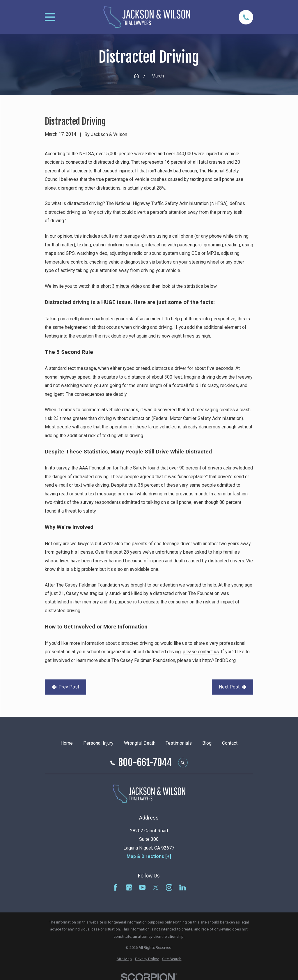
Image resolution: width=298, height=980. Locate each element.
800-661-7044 (145, 763)
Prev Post (66, 687)
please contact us (201, 652)
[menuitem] (124, 959)
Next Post (233, 687)
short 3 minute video (121, 286)
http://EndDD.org (219, 660)
